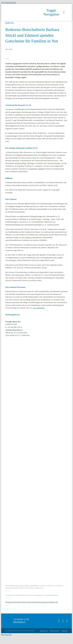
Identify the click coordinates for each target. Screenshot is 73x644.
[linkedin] (67, 621)
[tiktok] (59, 621)
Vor (12, 23)
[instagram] (63, 621)
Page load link (6, 635)
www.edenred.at (39, 308)
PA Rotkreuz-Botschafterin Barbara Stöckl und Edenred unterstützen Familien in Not (32, 602)
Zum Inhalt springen (9, 2)
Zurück (8, 23)
